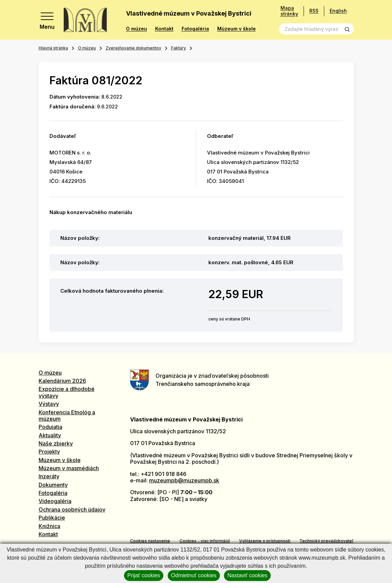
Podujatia (50, 427)
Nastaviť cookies (247, 575)
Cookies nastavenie (150, 541)
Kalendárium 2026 (62, 381)
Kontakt (164, 29)
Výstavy (49, 404)
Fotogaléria (195, 29)
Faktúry (179, 48)
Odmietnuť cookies (194, 575)
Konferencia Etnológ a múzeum (67, 415)
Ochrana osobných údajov (72, 509)
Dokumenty (53, 485)
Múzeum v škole (236, 29)
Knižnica (49, 526)
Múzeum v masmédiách (69, 468)
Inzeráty (49, 476)
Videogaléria (55, 501)
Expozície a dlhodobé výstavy (67, 392)
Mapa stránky (289, 11)
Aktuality (50, 435)
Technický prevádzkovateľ (326, 541)
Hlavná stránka (53, 48)
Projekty (49, 452)
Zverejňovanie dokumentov (133, 48)
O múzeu (137, 29)
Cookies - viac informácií (205, 541)
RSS (314, 11)
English (338, 11)
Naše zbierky (56, 443)
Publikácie (52, 518)
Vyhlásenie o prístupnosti (265, 541)
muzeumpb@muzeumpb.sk (184, 480)
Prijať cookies (144, 575)
